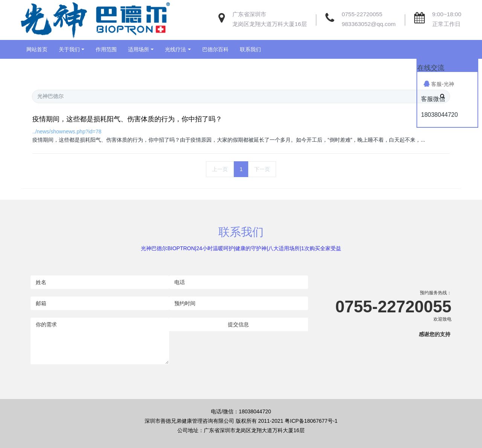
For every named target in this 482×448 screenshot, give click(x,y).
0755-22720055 (362, 14)
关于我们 (69, 49)
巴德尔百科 (215, 49)
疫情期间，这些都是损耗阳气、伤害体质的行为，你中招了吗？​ (127, 119)
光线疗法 (175, 49)
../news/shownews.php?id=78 (67, 131)
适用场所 (139, 49)
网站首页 (37, 49)
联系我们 (250, 49)
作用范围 (106, 49)
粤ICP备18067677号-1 (311, 421)
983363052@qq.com (369, 24)
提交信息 (238, 324)
